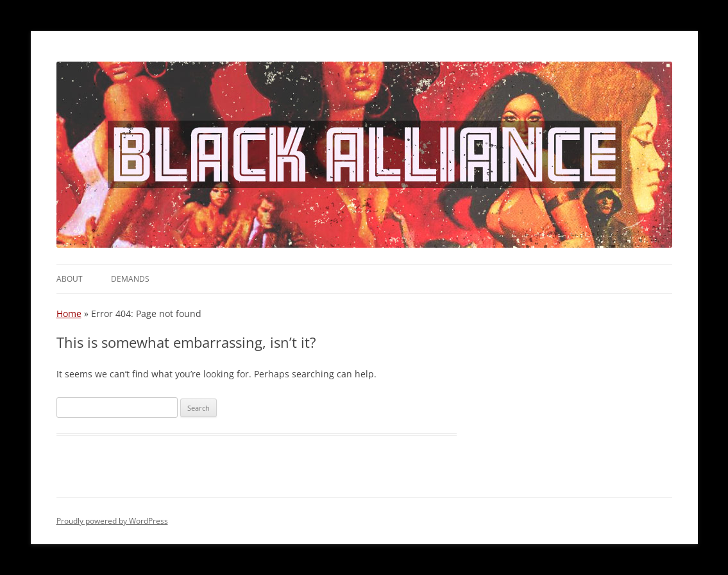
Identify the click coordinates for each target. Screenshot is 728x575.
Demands (130, 279)
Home (69, 313)
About (70, 279)
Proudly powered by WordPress (112, 521)
